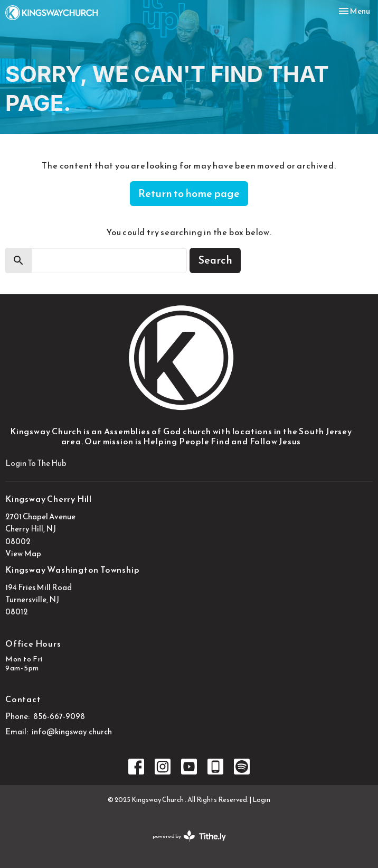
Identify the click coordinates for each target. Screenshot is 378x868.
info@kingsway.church (72, 731)
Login (261, 800)
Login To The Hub (36, 463)
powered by (189, 836)
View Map (23, 553)
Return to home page (189, 193)
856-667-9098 (59, 716)
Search (215, 260)
